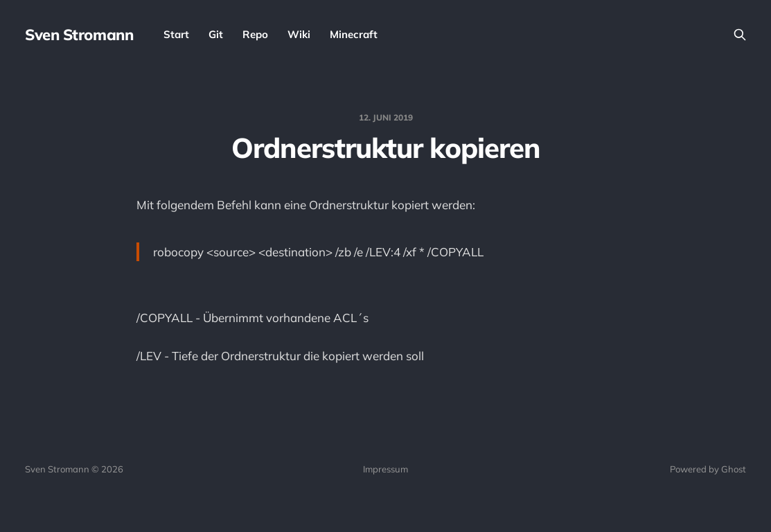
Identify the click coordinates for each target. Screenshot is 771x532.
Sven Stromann (79, 35)
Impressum (385, 469)
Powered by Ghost (708, 469)
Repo (255, 34)
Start (176, 34)
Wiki (299, 34)
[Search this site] (740, 35)
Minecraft (354, 34)
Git (216, 34)
